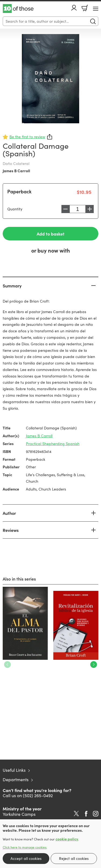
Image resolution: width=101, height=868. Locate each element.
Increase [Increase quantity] (90, 209)
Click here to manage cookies (25, 847)
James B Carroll (16, 171)
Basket (85, 8)
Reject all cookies (74, 858)
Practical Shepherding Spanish (53, 444)
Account (74, 8)
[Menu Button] (96, 9)
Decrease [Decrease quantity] (65, 209)
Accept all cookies (26, 858)
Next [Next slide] (94, 665)
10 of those (18, 9)
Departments (16, 779)
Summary (12, 286)
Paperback (19, 191)
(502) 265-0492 (38, 795)
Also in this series (19, 579)
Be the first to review (27, 137)
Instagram (96, 814)
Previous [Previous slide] (7, 665)
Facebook (86, 814)
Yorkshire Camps (19, 814)
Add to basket (50, 234)
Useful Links (14, 770)
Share (50, 137)
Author (9, 513)
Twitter (76, 814)
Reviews (11, 530)
